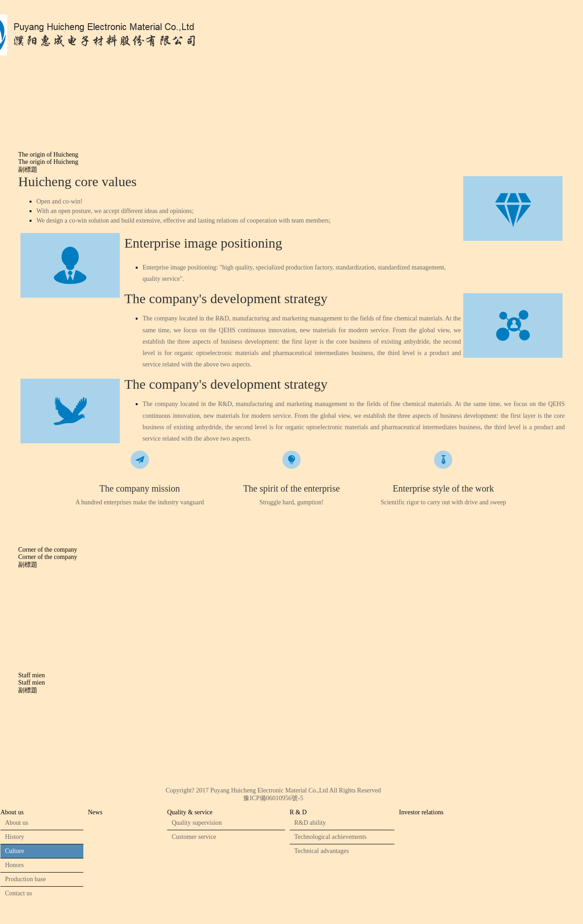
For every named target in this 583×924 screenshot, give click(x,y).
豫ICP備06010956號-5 (273, 798)
